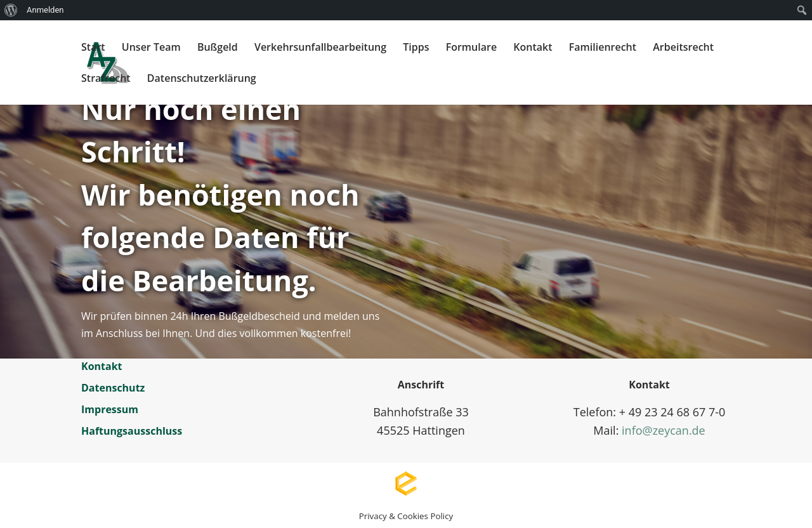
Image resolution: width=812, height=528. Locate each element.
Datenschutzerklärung (202, 79)
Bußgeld (218, 48)
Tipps (416, 48)
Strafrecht (106, 79)
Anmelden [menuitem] (45, 10)
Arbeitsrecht (683, 48)
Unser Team (151, 48)
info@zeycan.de (664, 430)
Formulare (472, 48)
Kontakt (533, 48)
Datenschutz (113, 388)
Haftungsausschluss (132, 431)
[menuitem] (11, 10)
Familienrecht (603, 48)
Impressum (110, 409)
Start (93, 48)
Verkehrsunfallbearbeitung (320, 48)
